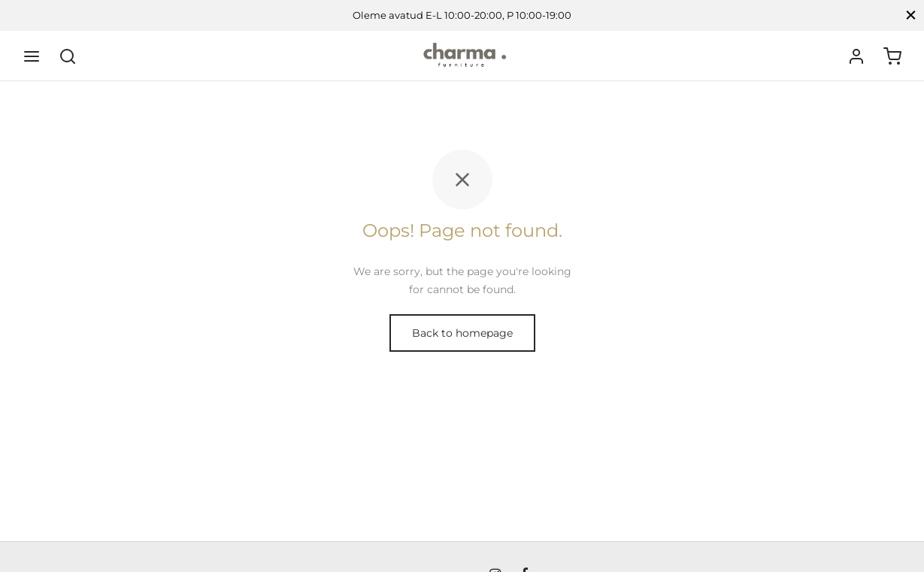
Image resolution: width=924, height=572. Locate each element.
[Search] (68, 56)
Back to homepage (462, 333)
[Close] (911, 15)
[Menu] (32, 56)
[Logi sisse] (856, 56)
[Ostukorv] (892, 56)
